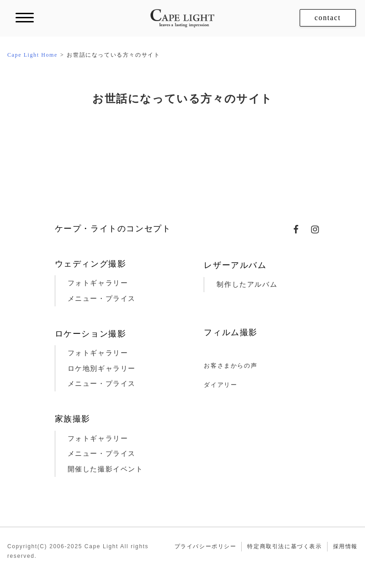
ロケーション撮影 (91, 334)
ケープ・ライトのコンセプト (113, 229)
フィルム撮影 (231, 332)
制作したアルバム (247, 284)
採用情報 (345, 546)
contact (328, 18)
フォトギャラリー (98, 283)
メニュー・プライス (102, 299)
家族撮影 (73, 419)
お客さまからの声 (230, 366)
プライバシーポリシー (206, 546)
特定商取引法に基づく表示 (284, 546)
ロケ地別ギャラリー (102, 369)
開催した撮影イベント (106, 469)
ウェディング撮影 (91, 264)
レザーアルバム (235, 265)
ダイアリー (220, 385)
